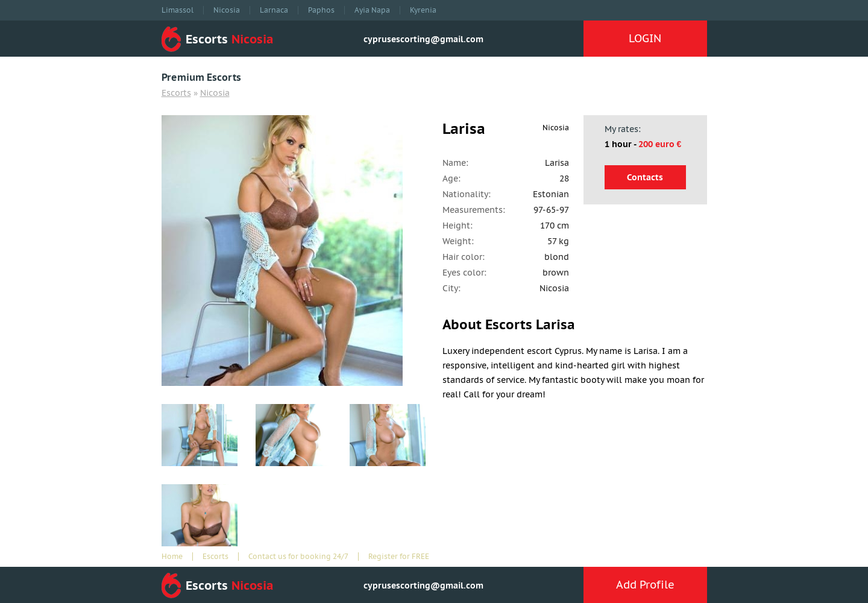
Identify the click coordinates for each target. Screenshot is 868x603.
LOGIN (645, 38)
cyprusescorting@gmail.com (423, 39)
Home (172, 557)
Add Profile (645, 585)
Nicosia (227, 10)
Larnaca (274, 10)
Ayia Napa (372, 10)
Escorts (176, 93)
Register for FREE (399, 557)
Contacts (645, 177)
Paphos (321, 10)
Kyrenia (423, 10)
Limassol (178, 10)
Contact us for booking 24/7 (298, 557)
